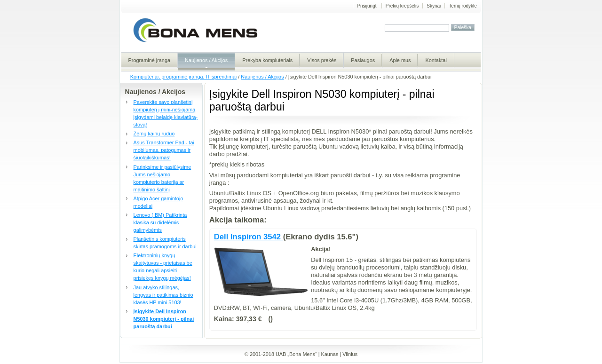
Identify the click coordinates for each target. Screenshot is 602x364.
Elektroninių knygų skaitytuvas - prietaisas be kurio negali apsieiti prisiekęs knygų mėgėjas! (163, 267)
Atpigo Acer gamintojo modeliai (158, 202)
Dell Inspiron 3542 (249, 237)
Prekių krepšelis (402, 6)
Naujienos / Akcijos (262, 77)
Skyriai (434, 6)
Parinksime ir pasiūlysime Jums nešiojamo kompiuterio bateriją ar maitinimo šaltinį (162, 178)
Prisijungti (367, 6)
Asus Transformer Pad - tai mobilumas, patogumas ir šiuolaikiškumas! (164, 150)
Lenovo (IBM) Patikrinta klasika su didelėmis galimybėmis (160, 222)
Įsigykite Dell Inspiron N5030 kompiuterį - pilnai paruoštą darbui (164, 319)
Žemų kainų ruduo (154, 134)
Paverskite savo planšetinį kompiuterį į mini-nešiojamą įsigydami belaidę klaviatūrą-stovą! (166, 113)
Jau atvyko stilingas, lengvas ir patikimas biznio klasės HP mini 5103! (163, 295)
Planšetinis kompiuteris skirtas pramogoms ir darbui (165, 243)
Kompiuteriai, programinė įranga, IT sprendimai (183, 77)
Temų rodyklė (463, 6)
